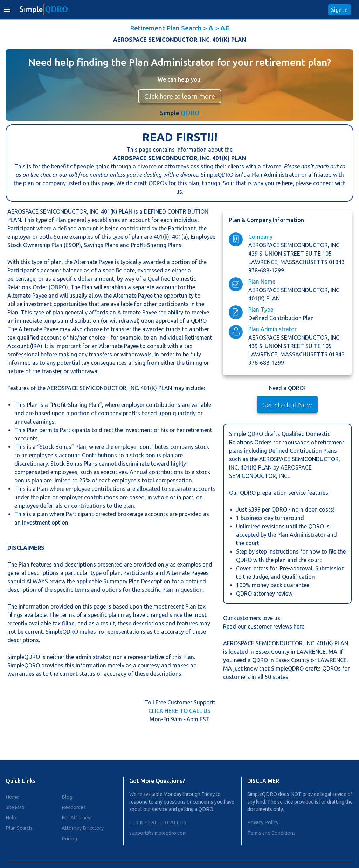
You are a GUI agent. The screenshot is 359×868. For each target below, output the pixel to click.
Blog (67, 797)
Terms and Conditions (271, 833)
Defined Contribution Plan (281, 318)
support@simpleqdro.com (158, 833)
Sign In (339, 10)
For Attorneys (77, 818)
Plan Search (19, 828)
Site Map (15, 807)
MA (333, 652)
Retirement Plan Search (166, 28)
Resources (74, 807)
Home (12, 797)
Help (11, 818)
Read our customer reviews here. (264, 626)
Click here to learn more (180, 96)
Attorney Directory (83, 828)
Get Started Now (287, 405)
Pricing (69, 839)
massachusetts (305, 262)
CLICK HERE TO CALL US (179, 711)
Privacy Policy (263, 822)
